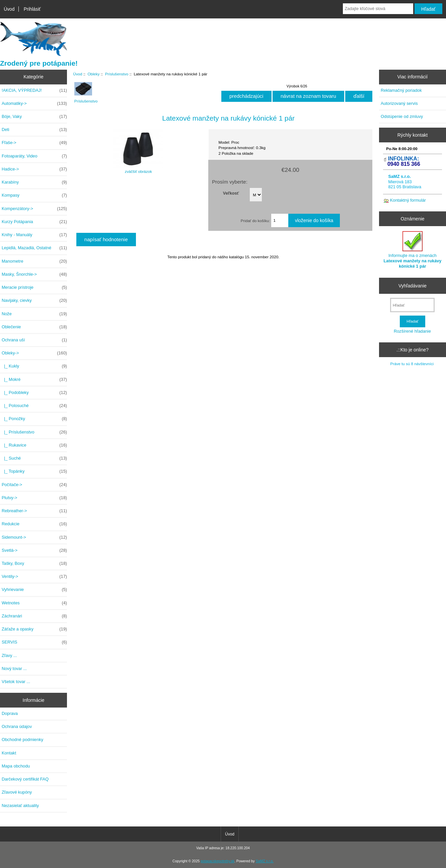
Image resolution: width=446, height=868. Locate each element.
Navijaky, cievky (34, 301)
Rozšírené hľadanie (412, 331)
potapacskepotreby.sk (217, 861)
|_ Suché (34, 458)
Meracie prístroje (34, 287)
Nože (34, 314)
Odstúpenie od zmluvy (402, 116)
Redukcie (34, 524)
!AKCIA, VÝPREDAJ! (34, 90)
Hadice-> (34, 169)
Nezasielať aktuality (20, 806)
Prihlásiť (32, 9)
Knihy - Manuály (34, 235)
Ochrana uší (34, 340)
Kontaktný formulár (408, 200)
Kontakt (9, 753)
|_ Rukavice (34, 445)
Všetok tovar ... (16, 682)
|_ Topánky (34, 471)
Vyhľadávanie (413, 286)
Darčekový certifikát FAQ (25, 779)
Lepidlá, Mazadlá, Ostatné (34, 248)
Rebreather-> (34, 511)
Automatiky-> (34, 104)
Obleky (94, 74)
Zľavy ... (9, 655)
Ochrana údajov (17, 726)
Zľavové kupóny (17, 792)
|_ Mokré (34, 380)
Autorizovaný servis (399, 103)
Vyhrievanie (34, 590)
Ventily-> (34, 577)
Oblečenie (34, 327)
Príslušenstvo (117, 74)
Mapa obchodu (16, 766)
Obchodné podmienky (22, 740)
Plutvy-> (34, 498)
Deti (34, 130)
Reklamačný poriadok (401, 90)
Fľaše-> (34, 143)
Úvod (9, 9)
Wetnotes (34, 603)
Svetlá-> (34, 550)
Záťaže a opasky (34, 629)
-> (34, 353)
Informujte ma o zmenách (413, 250)
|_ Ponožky (34, 419)
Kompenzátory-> (34, 209)
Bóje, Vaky (34, 117)
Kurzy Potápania (34, 222)
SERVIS (34, 642)
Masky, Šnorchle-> (34, 274)
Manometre (34, 261)
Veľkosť (231, 193)
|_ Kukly (34, 366)
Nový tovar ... (14, 669)
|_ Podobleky (34, 393)
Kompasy (34, 195)
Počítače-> (34, 485)
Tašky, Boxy (34, 563)
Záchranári (34, 616)
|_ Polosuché (34, 406)
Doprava (10, 713)
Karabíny (34, 182)
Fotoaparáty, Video (34, 156)
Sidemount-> (34, 537)
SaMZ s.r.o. (265, 861)
